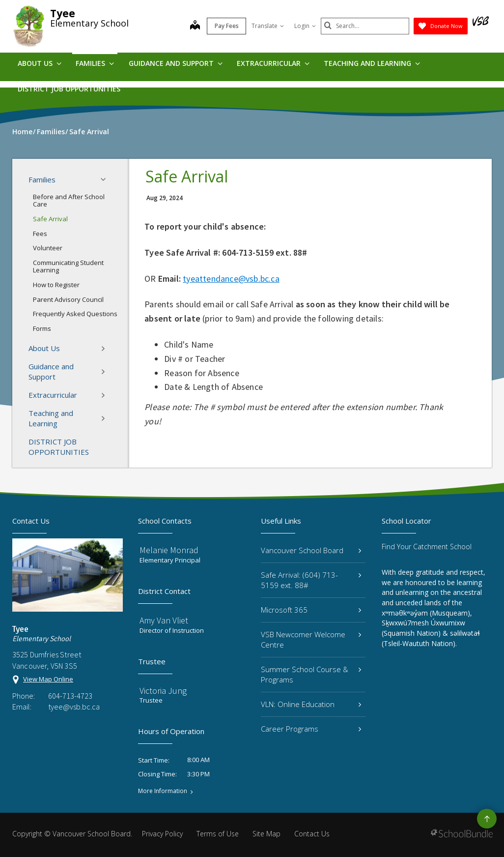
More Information (163, 791)
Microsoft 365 (311, 610)
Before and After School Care (69, 201)
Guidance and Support (176, 63)
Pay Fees (227, 26)
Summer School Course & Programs (311, 674)
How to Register (56, 285)
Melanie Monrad (169, 550)
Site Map (266, 834)
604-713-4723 (70, 696)
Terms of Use (218, 834)
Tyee (63, 13)
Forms (42, 328)
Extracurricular (273, 63)
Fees (40, 234)
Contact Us (312, 834)
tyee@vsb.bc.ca (74, 707)
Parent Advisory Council (68, 299)
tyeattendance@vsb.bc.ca (231, 279)
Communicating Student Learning (68, 266)
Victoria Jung (163, 691)
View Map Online (48, 679)
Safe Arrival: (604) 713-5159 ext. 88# (311, 580)
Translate (268, 26)
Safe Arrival (50, 219)
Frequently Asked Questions (75, 314)
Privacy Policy (162, 834)
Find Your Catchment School (427, 547)
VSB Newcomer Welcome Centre (311, 639)
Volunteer (48, 248)
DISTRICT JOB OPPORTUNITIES (69, 89)
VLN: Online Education (311, 704)
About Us (40, 63)
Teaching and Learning (372, 63)
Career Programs (311, 729)
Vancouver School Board (311, 550)
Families (95, 63)
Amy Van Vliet (164, 620)
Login (305, 26)
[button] (106, 179)
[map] (195, 26)
